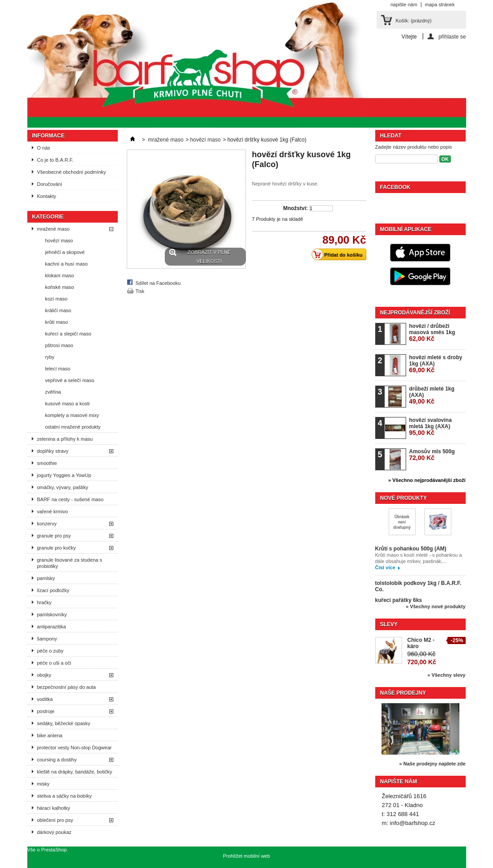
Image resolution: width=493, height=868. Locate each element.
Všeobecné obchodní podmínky (72, 172)
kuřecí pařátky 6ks (399, 600)
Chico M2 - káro (421, 643)
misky (43, 784)
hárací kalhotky (54, 808)
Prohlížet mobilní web (246, 856)
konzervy (47, 524)
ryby (50, 357)
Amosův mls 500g (432, 455)
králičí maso (58, 310)
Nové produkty (404, 498)
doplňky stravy (53, 451)
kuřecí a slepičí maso (68, 334)
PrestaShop (54, 850)
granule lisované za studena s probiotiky (70, 563)
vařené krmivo (53, 511)
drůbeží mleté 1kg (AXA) (432, 395)
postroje (46, 711)
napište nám (404, 4)
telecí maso (58, 369)
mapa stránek (440, 4)
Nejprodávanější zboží (415, 313)
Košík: (414, 21)
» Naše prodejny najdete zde (433, 764)
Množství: (295, 208)
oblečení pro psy (55, 820)
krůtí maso (57, 322)
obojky (44, 675)
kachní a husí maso (66, 264)
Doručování (50, 184)
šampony (47, 639)
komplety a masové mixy (72, 415)
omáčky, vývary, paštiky (63, 487)
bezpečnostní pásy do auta (66, 687)
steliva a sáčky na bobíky (64, 796)
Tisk (140, 291)
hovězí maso (59, 241)
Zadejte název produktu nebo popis (414, 147)
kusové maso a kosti (68, 404)
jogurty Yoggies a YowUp (64, 475)
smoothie (47, 463)
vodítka (45, 699)
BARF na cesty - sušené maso (71, 499)
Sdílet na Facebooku (158, 283)
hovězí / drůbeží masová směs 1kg (432, 333)
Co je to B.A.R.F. (55, 160)
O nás (44, 148)
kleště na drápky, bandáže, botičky (75, 772)
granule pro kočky (57, 548)
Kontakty (47, 196)
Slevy (389, 624)
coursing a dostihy (57, 760)
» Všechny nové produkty (435, 606)
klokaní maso (60, 275)
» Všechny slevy (446, 675)
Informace (49, 136)
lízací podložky (53, 590)
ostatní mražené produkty (73, 427)
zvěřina (53, 392)
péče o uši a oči (54, 663)
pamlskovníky (52, 614)
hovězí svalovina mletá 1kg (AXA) (431, 427)
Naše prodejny (403, 693)
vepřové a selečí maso (70, 380)
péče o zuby (50, 651)
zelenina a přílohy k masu (65, 439)
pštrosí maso (59, 345)
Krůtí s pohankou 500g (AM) (411, 549)
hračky (44, 602)
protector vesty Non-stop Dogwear (75, 748)
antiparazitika (52, 627)
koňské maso (60, 287)
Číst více (385, 567)
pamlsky (46, 578)
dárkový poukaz (54, 832)
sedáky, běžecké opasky (64, 723)
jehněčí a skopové (65, 252)
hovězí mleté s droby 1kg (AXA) (436, 364)
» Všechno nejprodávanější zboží (427, 480)
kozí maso (56, 299)
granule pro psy (54, 536)
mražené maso (54, 229)
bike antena (50, 735)
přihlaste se (452, 37)
